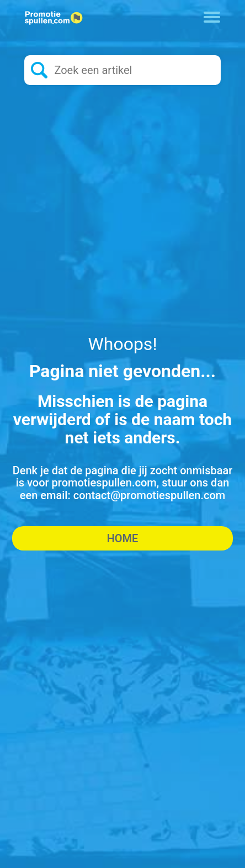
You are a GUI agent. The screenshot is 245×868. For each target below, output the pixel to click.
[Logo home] (54, 18)
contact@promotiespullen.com (150, 495)
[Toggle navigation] (212, 16)
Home (123, 538)
